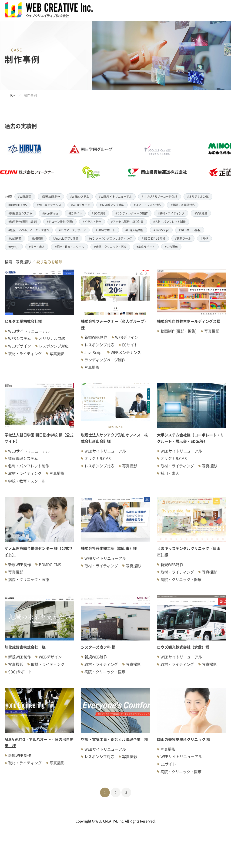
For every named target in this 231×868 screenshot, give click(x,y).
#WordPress (50, 213)
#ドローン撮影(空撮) (60, 222)
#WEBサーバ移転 (190, 230)
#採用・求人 (37, 247)
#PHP (204, 238)
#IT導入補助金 (134, 230)
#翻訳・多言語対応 (183, 205)
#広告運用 (171, 247)
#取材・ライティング (171, 213)
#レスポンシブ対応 (112, 205)
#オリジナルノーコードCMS (160, 196)
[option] (101, 161)
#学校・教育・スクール (69, 247)
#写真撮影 (201, 213)
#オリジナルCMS (198, 196)
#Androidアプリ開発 (66, 238)
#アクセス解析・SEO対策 (127, 222)
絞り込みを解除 (49, 262)
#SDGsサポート (106, 230)
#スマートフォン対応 (147, 205)
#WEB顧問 (25, 196)
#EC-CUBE (99, 213)
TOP (12, 95)
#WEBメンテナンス (49, 205)
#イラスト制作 (92, 222)
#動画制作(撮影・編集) (23, 222)
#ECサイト (75, 213)
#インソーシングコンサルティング (110, 238)
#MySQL (14, 247)
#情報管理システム (20, 213)
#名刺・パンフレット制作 (169, 222)
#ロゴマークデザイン (72, 230)
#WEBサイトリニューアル (115, 196)
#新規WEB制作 (51, 196)
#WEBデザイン (81, 205)
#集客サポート (146, 247)
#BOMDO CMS (18, 205)
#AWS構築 (15, 238)
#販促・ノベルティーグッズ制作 (29, 230)
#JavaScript (161, 230)
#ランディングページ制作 (132, 213)
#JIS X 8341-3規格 (154, 238)
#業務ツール (183, 238)
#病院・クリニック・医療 (110, 247)
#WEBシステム (80, 196)
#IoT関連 (37, 238)
